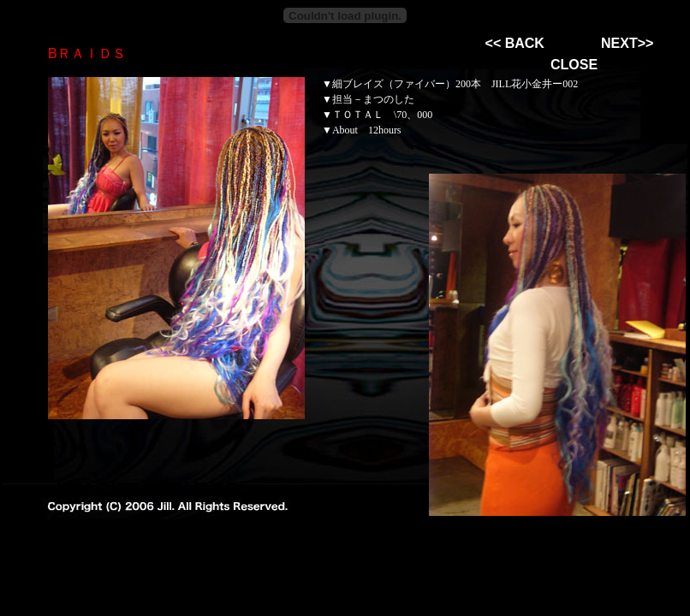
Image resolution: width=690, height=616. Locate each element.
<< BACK (515, 43)
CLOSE (574, 65)
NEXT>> (627, 43)
